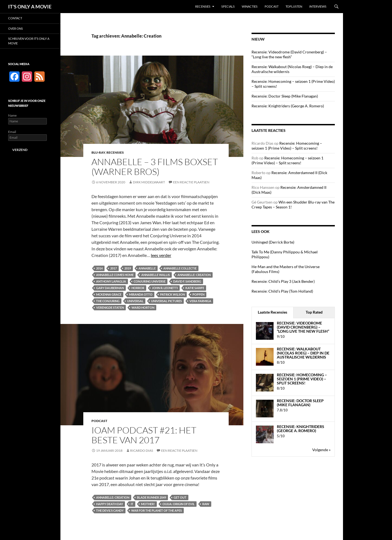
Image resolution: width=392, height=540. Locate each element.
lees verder (161, 255)
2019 (128, 268)
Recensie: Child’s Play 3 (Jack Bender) (283, 281)
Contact (15, 18)
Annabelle (147, 268)
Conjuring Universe (150, 281)
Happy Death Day (110, 504)
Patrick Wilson (172, 294)
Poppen (198, 294)
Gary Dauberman (110, 288)
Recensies (203, 6)
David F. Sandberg (187, 281)
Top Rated (314, 312)
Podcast (272, 6)
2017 (114, 268)
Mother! (148, 504)
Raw (206, 504)
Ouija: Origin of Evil (179, 504)
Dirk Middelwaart (149, 182)
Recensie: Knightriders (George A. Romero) (288, 106)
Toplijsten (294, 6)
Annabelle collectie (180, 268)
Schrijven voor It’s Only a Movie (29, 41)
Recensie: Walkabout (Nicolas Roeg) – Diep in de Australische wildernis (303, 353)
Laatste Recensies (272, 312)
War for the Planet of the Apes (157, 510)
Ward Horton (143, 307)
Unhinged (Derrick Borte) (273, 242)
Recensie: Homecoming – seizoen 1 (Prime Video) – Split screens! (287, 146)
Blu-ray (98, 152)
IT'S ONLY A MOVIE (30, 7)
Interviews (318, 6)
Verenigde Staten (110, 307)
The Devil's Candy (110, 510)
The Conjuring (108, 301)
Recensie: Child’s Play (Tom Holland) (282, 291)
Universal (135, 301)
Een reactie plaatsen (191, 182)
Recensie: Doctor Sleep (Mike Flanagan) (285, 96)
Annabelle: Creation (194, 275)
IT (132, 504)
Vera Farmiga (200, 301)
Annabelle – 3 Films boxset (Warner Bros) (155, 167)
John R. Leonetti (165, 288)
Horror (138, 288)
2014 (99, 268)
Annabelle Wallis (156, 275)
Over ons (16, 28)
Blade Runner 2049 (151, 497)
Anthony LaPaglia (111, 281)
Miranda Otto (141, 294)
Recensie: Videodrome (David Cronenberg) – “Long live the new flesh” (289, 54)
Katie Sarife (195, 288)
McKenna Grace (109, 294)
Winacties (250, 6)
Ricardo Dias (142, 450)
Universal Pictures (166, 301)
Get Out (180, 497)
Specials (228, 6)
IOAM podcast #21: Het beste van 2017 (144, 435)
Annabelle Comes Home (115, 275)
